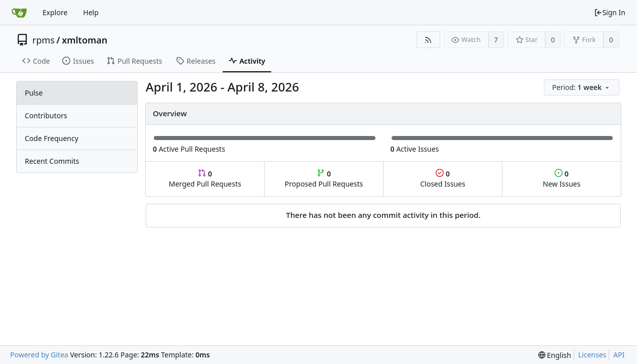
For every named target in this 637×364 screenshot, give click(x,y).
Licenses (592, 355)
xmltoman (84, 40)
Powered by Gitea (39, 355)
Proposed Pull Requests (324, 179)
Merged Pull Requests (205, 179)
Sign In (610, 12)
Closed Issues (442, 179)
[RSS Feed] (428, 40)
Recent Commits (52, 161)
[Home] (19, 13)
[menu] (582, 88)
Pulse (34, 93)
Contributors (46, 116)
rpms (44, 40)
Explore (55, 12)
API (619, 355)
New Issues (562, 179)
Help (91, 12)
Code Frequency (52, 138)
